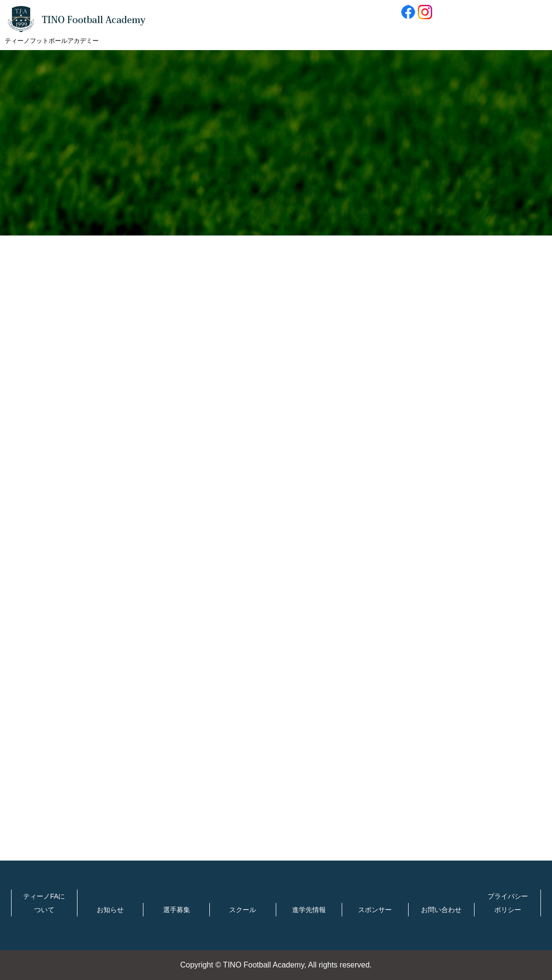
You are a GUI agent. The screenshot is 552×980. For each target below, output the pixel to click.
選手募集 (177, 910)
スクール (243, 910)
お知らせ (110, 910)
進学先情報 (309, 910)
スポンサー (375, 910)
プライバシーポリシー (508, 903)
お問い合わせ (441, 910)
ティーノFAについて (44, 903)
